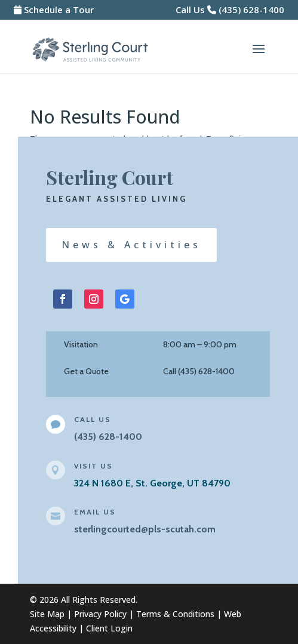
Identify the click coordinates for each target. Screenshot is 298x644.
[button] (259, 57)
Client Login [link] (109, 628)
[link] (90, 49)
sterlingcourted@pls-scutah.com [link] (145, 529)
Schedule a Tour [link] (59, 10)
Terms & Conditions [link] (175, 614)
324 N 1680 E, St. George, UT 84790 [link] (152, 483)
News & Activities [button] (131, 245)
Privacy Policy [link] (100, 614)
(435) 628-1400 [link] (251, 10)
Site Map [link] (47, 614)
